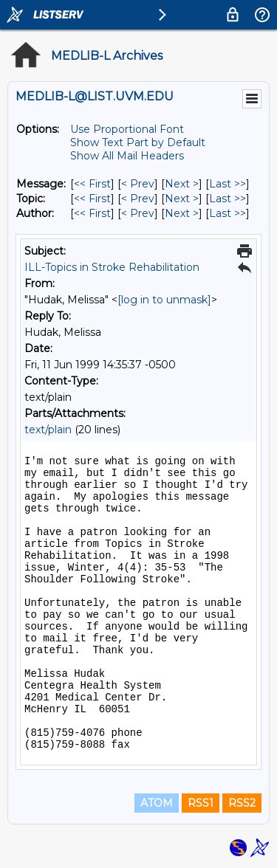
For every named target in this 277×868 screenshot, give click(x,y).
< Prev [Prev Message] (138, 184)
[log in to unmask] (164, 300)
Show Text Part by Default (138, 142)
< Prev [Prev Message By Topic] (138, 199)
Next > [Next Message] (182, 184)
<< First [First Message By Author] (92, 213)
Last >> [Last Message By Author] (228, 213)
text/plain (48, 430)
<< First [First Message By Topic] (92, 199)
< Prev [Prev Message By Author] (138, 213)
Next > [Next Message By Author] (182, 213)
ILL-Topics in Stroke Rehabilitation (112, 267)
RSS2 (242, 803)
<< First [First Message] (92, 184)
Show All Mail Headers (127, 156)
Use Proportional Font (127, 129)
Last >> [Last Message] (228, 184)
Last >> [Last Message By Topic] (228, 199)
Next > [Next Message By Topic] (182, 199)
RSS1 (201, 803)
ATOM (157, 803)
